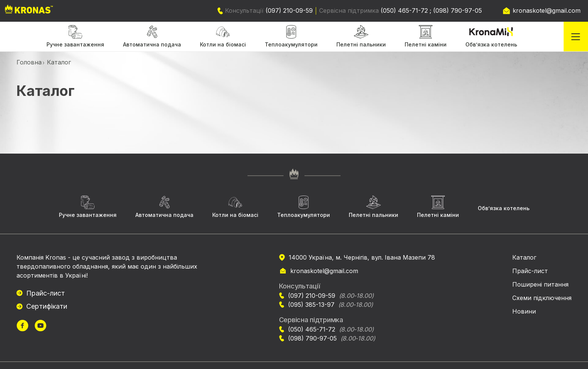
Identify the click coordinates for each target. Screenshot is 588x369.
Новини (524, 311)
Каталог (524, 257)
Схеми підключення (542, 298)
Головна (29, 62)
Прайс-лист (46, 293)
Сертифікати (47, 306)
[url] (22, 326)
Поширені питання (540, 284)
